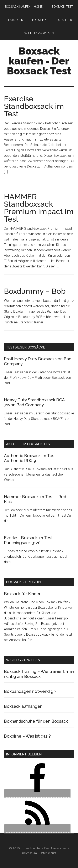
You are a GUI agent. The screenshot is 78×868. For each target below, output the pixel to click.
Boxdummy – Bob (35, 291)
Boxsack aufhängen (23, 706)
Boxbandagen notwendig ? (30, 691)
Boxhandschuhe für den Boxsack (36, 721)
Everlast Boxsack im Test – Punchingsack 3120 (30, 540)
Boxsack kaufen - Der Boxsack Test (39, 61)
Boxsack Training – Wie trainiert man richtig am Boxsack (39, 674)
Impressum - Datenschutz (39, 853)
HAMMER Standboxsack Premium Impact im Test (39, 208)
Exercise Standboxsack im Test (34, 106)
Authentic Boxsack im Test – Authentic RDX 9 (32, 458)
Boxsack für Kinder (22, 594)
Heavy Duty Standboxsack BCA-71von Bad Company (35, 402)
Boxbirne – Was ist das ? (27, 736)
